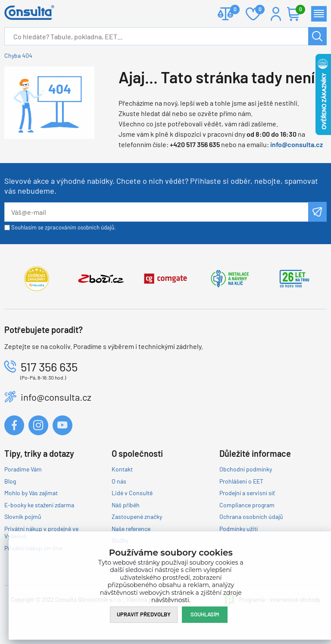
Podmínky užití (239, 529)
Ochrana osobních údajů (251, 517)
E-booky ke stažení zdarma (39, 505)
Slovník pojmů (23, 517)
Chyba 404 (18, 55)
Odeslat (317, 212)
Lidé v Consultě (132, 493)
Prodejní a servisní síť (247, 493)
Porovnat (232, 10)
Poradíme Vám (23, 469)
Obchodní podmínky (246, 469)
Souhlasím (205, 614)
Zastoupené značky (137, 517)
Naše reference (131, 529)
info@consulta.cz (297, 144)
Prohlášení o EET (241, 481)
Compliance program (247, 505)
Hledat (317, 36)
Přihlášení (276, 14)
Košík (298, 10)
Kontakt (122, 469)
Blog (10, 481)
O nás (119, 481)
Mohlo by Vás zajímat (31, 493)
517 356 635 (49, 367)
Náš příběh (126, 505)
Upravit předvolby (144, 614)
